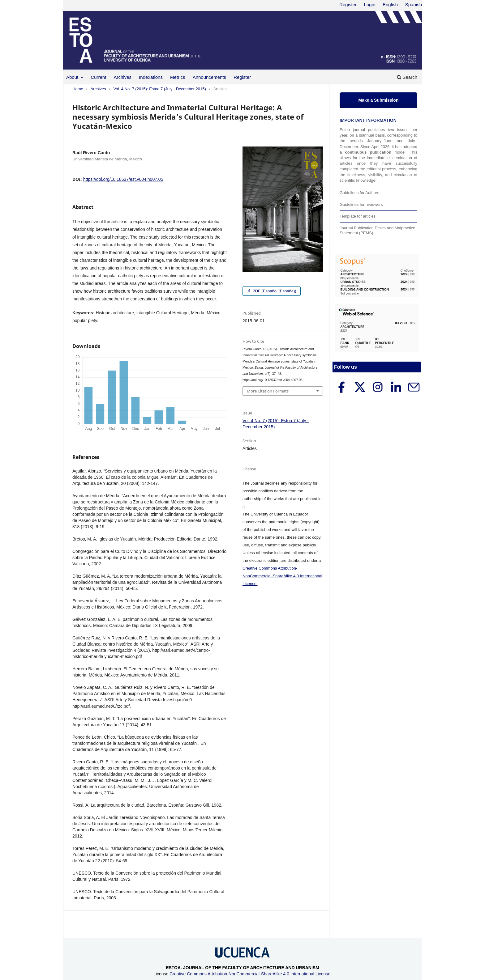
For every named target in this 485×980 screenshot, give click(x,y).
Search (407, 77)
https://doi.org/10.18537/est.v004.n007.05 (123, 179)
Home (78, 89)
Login (370, 4)
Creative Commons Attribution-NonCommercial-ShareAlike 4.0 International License (250, 974)
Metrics (178, 77)
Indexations (151, 77)
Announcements (209, 77)
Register (242, 77)
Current (98, 77)
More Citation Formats (268, 391)
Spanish (414, 4)
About (73, 77)
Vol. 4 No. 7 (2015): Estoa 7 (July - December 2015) (160, 89)
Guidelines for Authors (359, 193)
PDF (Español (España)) (274, 291)
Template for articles (358, 216)
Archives (123, 77)
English (390, 4)
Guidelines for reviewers (361, 204)
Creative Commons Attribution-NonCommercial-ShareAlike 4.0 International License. (282, 576)
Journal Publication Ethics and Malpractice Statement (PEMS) (377, 231)
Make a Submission (379, 100)
